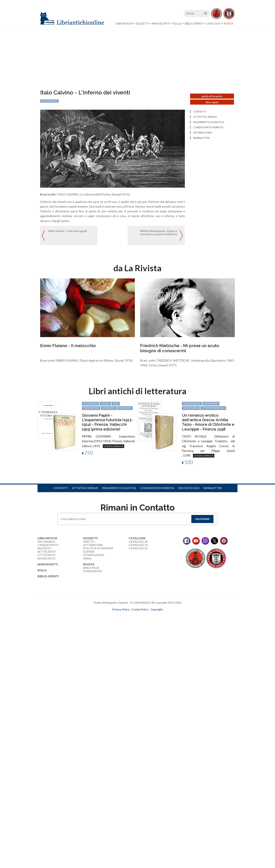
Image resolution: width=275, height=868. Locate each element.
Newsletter (213, 490)
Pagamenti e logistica (119, 490)
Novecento (109, 410)
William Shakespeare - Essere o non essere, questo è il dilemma (158, 235)
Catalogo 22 (138, 550)
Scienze (89, 554)
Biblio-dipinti (194, 24)
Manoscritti (161, 24)
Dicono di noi (189, 490)
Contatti (61, 490)
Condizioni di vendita (157, 490)
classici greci (191, 410)
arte (116, 405)
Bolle (177, 24)
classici (105, 405)
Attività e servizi (85, 490)
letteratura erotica (213, 410)
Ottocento (46, 557)
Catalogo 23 (138, 547)
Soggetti (142, 24)
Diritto (89, 543)
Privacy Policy (121, 611)
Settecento (47, 554)
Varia (87, 560)
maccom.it (127, 617)
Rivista (229, 24)
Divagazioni (93, 573)
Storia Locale (94, 557)
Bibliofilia (91, 570)
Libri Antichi (124, 24)
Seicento (44, 550)
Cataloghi (213, 24)
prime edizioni (91, 410)
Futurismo (125, 410)
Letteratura (93, 547)
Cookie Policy (140, 611)
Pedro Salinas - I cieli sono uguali (68, 233)
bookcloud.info (144, 617)
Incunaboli (46, 543)
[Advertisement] (105, 647)
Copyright (157, 611)
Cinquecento (48, 547)
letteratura (90, 405)
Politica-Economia (98, 550)
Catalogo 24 (138, 543)
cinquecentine (192, 405)
